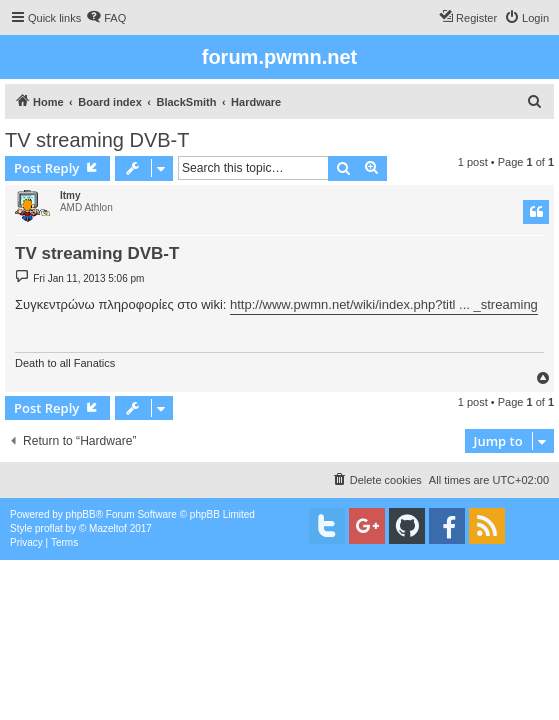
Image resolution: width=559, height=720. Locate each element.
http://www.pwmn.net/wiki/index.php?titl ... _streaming (384, 304)
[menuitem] (106, 18)
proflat (49, 528)
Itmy (70, 195)
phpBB (81, 514)
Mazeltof (108, 528)
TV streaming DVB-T (97, 140)
